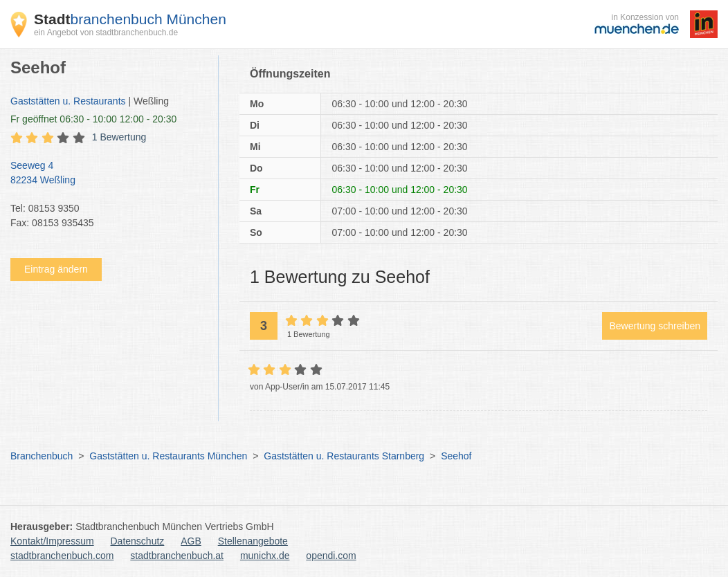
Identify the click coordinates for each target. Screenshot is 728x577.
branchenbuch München (130, 19)
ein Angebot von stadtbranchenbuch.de (106, 33)
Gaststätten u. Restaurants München (168, 456)
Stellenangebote (253, 541)
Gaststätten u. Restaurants (68, 101)
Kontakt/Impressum (52, 541)
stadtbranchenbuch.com (62, 556)
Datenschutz (138, 541)
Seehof (456, 456)
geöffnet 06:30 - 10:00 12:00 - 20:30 (93, 119)
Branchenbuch (42, 456)
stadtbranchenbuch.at (177, 556)
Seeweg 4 (107, 174)
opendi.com (331, 556)
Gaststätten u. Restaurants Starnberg (344, 456)
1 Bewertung (119, 137)
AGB (191, 541)
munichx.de (265, 556)
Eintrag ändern (56, 269)
